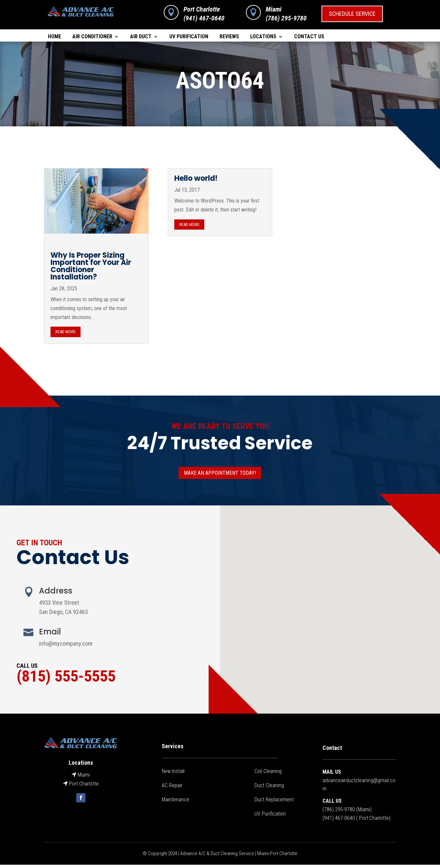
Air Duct (141, 37)
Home (54, 37)
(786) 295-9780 (339, 813)
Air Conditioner (92, 37)
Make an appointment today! (220, 476)
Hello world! (196, 182)
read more (66, 335)
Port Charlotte (202, 9)
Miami (274, 9)
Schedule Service (352, 14)
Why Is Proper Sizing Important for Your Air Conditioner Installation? (91, 269)
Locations (263, 37)
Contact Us (309, 37)
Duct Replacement (274, 803)
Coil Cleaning (268, 774)
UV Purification (189, 37)
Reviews (229, 37)
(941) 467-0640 (204, 18)
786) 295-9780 (287, 18)
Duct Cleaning (269, 789)
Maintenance (175, 803)
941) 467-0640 (339, 821)
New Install (173, 774)
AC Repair (172, 789)
